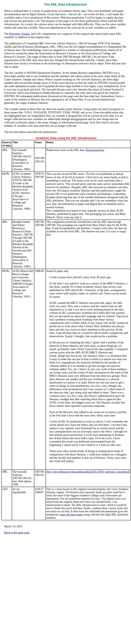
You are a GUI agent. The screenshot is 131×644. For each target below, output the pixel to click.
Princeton (15, 34)
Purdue (26, 34)
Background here (95, 150)
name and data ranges (71, 515)
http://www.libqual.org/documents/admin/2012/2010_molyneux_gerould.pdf (88, 472)
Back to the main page (17, 533)
